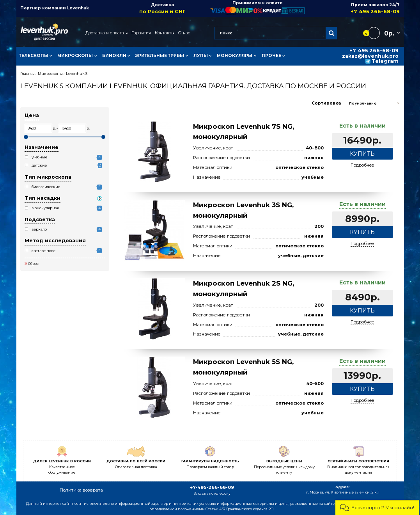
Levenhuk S (77, 74)
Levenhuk (78, 8)
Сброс (32, 264)
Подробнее (362, 165)
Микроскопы (50, 74)
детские (39, 165)
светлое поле (43, 251)
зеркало (39, 229)
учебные (39, 157)
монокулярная (45, 208)
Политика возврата (81, 490)
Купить (362, 154)
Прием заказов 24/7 (352, 8)
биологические (46, 187)
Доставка (162, 8)
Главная (27, 74)
